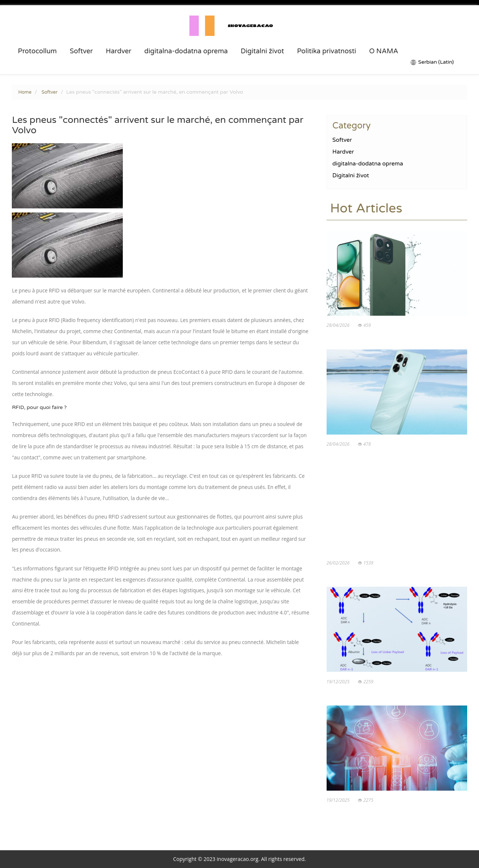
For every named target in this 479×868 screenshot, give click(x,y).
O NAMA (384, 51)
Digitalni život (262, 51)
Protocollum (37, 51)
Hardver (119, 51)
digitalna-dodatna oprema (186, 51)
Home (25, 92)
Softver (81, 51)
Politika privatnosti (327, 51)
